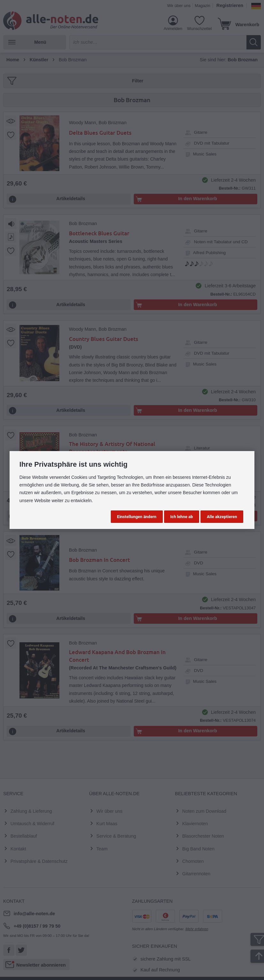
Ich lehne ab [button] (182, 517)
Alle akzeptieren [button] (222, 517)
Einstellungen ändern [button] (137, 517)
